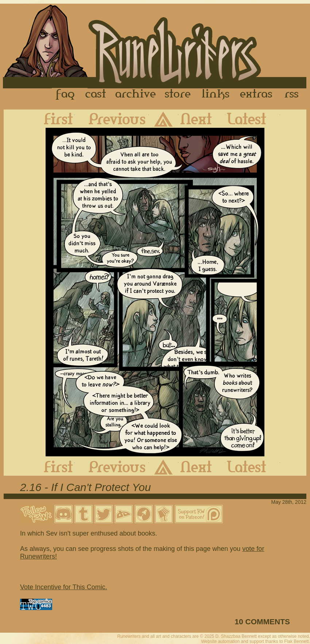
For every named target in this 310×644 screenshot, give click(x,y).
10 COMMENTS (262, 622)
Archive (136, 95)
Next (202, 119)
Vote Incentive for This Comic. (64, 587)
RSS (294, 95)
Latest (253, 119)
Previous (112, 119)
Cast (96, 95)
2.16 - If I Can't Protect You (86, 487)
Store (178, 95)
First (53, 119)
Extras (257, 95)
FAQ (66, 95)
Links (216, 95)
